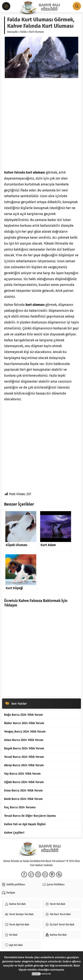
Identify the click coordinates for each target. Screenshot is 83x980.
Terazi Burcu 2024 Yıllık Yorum (24, 757)
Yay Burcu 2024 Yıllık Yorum (22, 774)
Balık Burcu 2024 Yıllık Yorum (23, 799)
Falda (23, 32)
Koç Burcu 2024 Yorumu (20, 807)
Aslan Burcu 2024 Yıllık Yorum (24, 740)
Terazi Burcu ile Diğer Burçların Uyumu (30, 816)
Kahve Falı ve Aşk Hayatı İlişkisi (25, 824)
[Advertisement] (41, 124)
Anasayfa (12, 32)
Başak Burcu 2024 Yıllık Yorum (24, 748)
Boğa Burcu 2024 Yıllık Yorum (23, 715)
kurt (29, 172)
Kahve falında (15, 172)
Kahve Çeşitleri (14, 833)
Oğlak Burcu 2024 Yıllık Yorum (24, 782)
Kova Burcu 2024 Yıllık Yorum (23, 791)
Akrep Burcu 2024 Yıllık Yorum (24, 765)
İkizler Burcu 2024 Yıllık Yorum (24, 723)
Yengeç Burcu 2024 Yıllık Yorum (25, 732)
